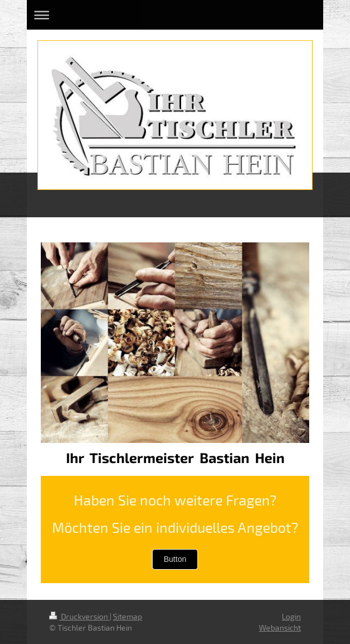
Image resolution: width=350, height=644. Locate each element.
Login (291, 616)
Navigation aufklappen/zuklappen (175, 15)
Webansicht (280, 628)
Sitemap (127, 616)
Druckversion (79, 616)
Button (175, 559)
